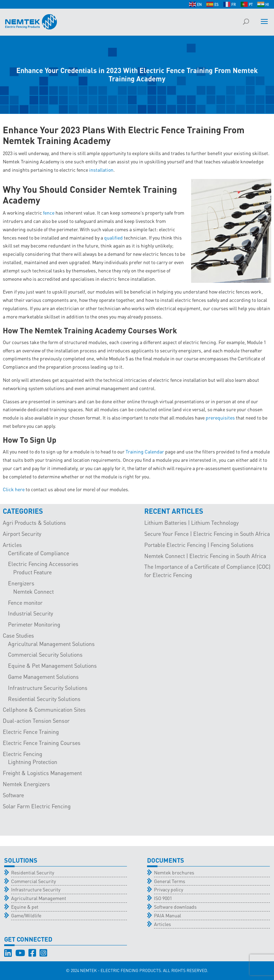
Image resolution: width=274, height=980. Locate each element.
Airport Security (22, 534)
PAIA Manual (168, 915)
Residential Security (33, 872)
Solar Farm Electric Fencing (37, 806)
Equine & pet (25, 907)
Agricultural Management (39, 898)
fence (49, 213)
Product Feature (32, 572)
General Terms (170, 881)
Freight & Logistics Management (42, 773)
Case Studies (18, 635)
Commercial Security (33, 881)
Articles (12, 545)
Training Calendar (145, 451)
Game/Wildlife (26, 915)
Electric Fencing (23, 754)
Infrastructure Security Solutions (48, 688)
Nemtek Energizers (26, 784)
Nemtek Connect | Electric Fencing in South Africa (205, 556)
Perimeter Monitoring (34, 624)
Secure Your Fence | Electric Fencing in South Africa (207, 534)
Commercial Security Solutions (45, 654)
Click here (14, 489)
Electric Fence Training (31, 732)
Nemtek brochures (174, 872)
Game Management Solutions (43, 677)
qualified (113, 237)
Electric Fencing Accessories (43, 564)
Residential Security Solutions (44, 699)
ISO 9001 (163, 898)
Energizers (21, 583)
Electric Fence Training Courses (42, 743)
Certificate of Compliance (38, 553)
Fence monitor (25, 603)
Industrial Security (31, 613)
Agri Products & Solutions (34, 523)
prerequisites (220, 417)
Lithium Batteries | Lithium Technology (191, 523)
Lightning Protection (33, 762)
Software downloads (175, 907)
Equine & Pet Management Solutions (52, 666)
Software (13, 795)
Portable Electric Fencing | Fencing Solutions (199, 545)
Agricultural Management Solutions (51, 644)
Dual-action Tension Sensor (36, 721)
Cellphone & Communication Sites (44, 709)
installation (101, 170)
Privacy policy (169, 889)
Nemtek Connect (33, 591)
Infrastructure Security (36, 889)
